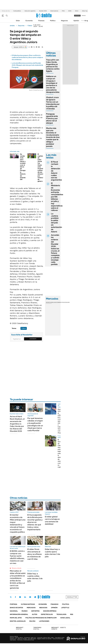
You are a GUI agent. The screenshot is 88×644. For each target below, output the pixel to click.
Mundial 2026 (43, 11)
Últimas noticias (28, 604)
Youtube (30, 597)
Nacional (14, 611)
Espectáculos (47, 614)
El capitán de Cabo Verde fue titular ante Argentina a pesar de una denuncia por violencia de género (41, 168)
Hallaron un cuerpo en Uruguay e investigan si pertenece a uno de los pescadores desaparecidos (53, 84)
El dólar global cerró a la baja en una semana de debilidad (52, 520)
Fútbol (30, 26)
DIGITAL (20, 628)
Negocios (64, 21)
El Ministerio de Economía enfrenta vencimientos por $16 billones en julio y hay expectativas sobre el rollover (57, 197)
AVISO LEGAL (65, 618)
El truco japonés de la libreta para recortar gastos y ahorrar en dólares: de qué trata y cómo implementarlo (35, 522)
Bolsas (54, 302)
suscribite (77, 16)
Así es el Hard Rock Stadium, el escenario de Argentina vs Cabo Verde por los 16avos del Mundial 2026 (17, 424)
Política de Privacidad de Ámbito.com (41, 618)
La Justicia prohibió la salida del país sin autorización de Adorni (56, 223)
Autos (35, 614)
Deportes (21, 26)
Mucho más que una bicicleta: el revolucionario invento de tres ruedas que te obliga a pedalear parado (53, 137)
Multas (32, 621)
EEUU (77, 11)
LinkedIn (25, 597)
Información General (19, 614)
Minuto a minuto (16, 568)
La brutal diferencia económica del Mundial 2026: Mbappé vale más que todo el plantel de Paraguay (27, 65)
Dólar (18, 21)
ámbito (12, 26)
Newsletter (84, 21)
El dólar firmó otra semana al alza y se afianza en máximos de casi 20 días (34, 554)
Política (53, 21)
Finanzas (41, 21)
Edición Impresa (50, 611)
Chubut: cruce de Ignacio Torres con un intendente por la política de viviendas (53, 103)
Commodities (60, 302)
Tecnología (61, 614)
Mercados (31, 608)
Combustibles (17, 11)
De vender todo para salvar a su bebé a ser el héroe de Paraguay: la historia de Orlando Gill (24, 167)
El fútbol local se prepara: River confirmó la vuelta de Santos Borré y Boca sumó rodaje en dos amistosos (27, 57)
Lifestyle (65, 608)
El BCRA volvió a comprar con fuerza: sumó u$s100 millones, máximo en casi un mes (17, 557)
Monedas (49, 302)
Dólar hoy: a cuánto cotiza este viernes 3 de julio (35, 577)
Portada (14, 604)
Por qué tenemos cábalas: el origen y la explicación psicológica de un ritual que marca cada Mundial (35, 424)
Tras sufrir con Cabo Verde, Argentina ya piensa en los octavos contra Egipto (53, 65)
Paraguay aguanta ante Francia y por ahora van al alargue (52, 118)
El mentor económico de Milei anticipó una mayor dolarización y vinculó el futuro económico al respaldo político (18, 523)
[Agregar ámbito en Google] (20, 47)
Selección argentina (30, 11)
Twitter (11, 597)
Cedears (67, 302)
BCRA (70, 11)
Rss (72, 614)
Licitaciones (44, 621)
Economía (29, 21)
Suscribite (33, 339)
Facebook (15, 597)
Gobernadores (54, 11)
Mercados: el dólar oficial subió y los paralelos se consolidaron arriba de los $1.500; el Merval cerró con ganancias (18, 579)
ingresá (84, 16)
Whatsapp (35, 597)
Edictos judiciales (18, 621)
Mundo (25, 611)
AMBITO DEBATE (59, 628)
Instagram (20, 597)
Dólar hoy (85, 11)
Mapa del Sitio (16, 618)
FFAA (63, 11)
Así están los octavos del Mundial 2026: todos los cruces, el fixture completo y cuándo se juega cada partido (55, 250)
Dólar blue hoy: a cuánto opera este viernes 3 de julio (52, 553)
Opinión (76, 21)
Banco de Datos (16, 608)
